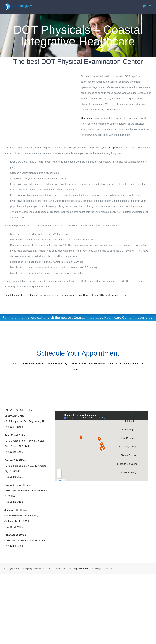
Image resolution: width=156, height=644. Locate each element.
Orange (95, 295)
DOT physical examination (122, 148)
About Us (129, 421)
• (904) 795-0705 (14, 527)
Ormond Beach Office (17, 485)
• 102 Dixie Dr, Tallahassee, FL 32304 (25, 540)
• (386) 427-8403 (14, 427)
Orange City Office (15, 460)
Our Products (129, 438)
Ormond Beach (119, 295)
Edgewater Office (14, 416)
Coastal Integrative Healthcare (79, 569)
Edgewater (69, 295)
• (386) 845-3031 (14, 477)
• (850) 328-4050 (14, 546)
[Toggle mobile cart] (144, 6)
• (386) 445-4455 (14, 452)
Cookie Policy (129, 473)
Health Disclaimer (129, 464)
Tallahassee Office (15, 535)
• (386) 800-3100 (14, 502)
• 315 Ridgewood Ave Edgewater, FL (24, 421)
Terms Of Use (129, 455)
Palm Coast (83, 295)
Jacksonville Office (16, 510)
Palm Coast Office (15, 435)
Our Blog (129, 429)
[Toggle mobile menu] (150, 6)
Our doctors (87, 118)
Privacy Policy (129, 447)
